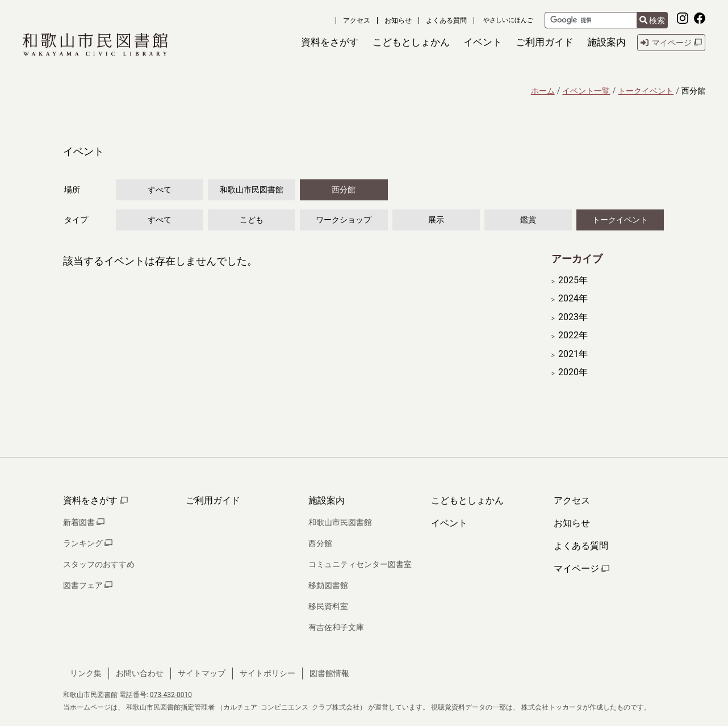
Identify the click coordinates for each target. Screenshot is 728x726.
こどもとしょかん (467, 500)
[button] (330, 43)
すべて (160, 190)
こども (252, 220)
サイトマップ (202, 673)
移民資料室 (328, 606)
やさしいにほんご (508, 20)
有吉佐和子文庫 (336, 627)
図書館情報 (329, 673)
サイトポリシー (267, 673)
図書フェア (88, 585)
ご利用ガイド (213, 500)
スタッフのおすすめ (99, 564)
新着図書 (84, 522)
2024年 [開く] (573, 299)
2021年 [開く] (573, 354)
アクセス (357, 20)
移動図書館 (328, 585)
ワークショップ (344, 220)
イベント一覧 (586, 91)
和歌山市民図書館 (252, 190)
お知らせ (398, 20)
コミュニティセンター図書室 (360, 564)
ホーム (543, 91)
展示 (436, 220)
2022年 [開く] (573, 335)
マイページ (581, 568)
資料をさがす (95, 500)
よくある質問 (446, 20)
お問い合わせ (140, 673)
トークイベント (646, 91)
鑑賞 (528, 220)
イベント (449, 523)
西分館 (344, 190)
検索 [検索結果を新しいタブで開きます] (652, 20)
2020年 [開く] (573, 372)
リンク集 (86, 673)
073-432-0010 (171, 695)
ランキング (88, 543)
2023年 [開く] (573, 317)
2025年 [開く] (573, 280)
